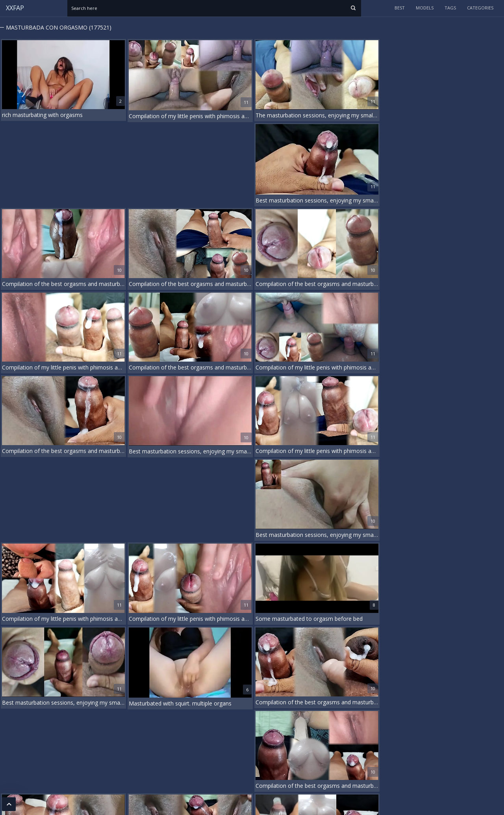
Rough (324, 747)
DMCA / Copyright (24, 793)
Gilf (232, 747)
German (215, 747)
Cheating (63, 747)
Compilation (111, 747)
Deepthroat (159, 747)
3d (8, 747)
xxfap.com (32, 803)
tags (450, 8)
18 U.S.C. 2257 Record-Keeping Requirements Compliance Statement (78, 773)
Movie (293, 747)
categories (480, 8)
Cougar (136, 747)
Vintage (379, 747)
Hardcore (273, 747)
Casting (41, 747)
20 (498, 718)
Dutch (195, 747)
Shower (344, 747)
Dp (179, 747)
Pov (308, 747)
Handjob (250, 747)
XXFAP (15, 8)
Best (400, 8)
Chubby (86, 747)
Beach (22, 747)
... (484, 718)
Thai (361, 747)
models (425, 8)
